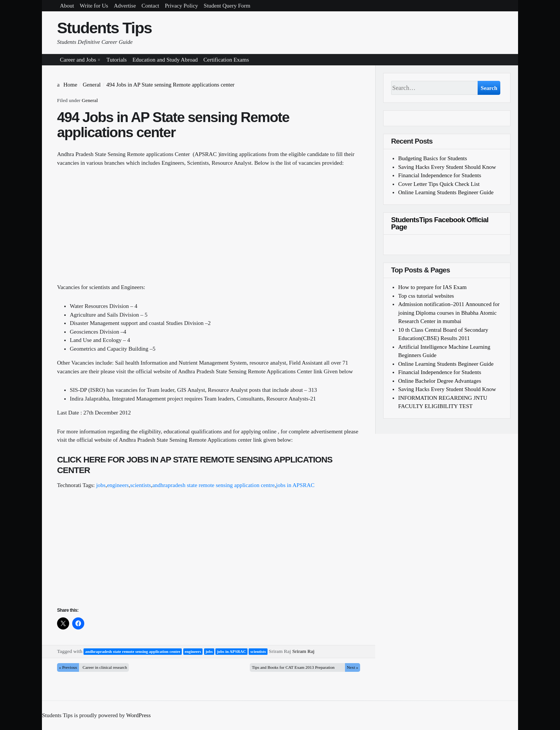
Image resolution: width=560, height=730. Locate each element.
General (90, 100)
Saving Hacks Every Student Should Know (447, 167)
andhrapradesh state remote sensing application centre (213, 485)
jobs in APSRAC (295, 485)
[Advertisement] (209, 230)
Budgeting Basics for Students (433, 158)
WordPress (138, 715)
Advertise (125, 6)
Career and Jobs (78, 60)
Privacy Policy (181, 6)
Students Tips (104, 28)
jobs (101, 485)
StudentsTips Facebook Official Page (440, 223)
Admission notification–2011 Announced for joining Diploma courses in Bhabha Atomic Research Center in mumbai (449, 313)
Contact (151, 6)
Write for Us (94, 6)
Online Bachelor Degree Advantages (440, 381)
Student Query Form (227, 6)
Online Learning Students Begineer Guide (446, 192)
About (67, 6)
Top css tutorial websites (426, 296)
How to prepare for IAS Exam (432, 287)
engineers (118, 485)
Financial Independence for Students (440, 175)
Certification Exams (226, 60)
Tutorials (117, 60)
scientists (140, 485)
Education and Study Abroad (165, 60)
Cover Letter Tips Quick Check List (439, 184)
